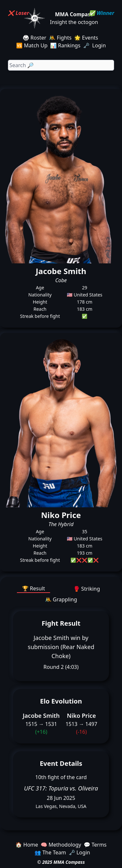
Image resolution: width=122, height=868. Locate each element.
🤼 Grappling (61, 599)
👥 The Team (50, 852)
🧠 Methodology (61, 845)
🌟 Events (86, 38)
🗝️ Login (95, 45)
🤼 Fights (60, 38)
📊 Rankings (65, 45)
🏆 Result (34, 588)
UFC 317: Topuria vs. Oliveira (61, 788)
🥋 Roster (35, 38)
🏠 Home (27, 845)
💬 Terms (95, 845)
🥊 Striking (87, 589)
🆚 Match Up (32, 45)
